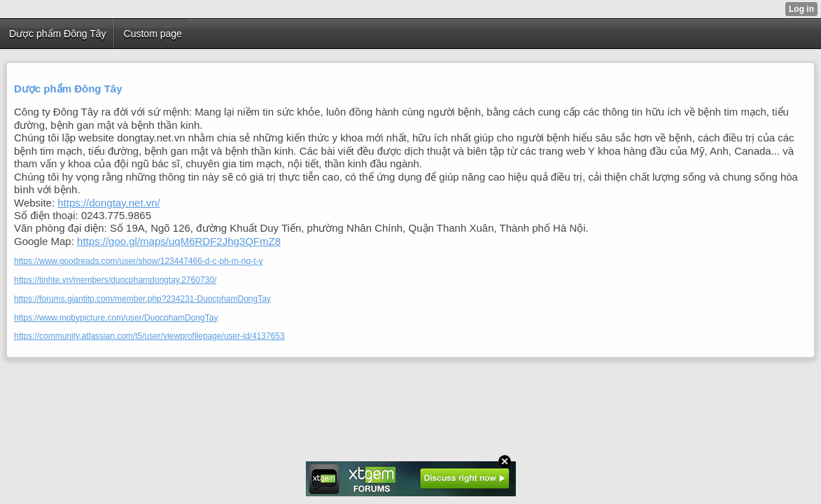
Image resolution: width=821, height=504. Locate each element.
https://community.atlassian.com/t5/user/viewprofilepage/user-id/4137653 (149, 336)
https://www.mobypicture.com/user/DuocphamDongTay (116, 318)
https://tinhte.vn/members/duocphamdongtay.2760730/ (115, 280)
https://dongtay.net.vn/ (108, 203)
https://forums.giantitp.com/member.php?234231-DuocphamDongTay (142, 299)
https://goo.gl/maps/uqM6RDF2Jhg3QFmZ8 (179, 241)
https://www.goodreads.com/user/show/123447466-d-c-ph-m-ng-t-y (139, 261)
